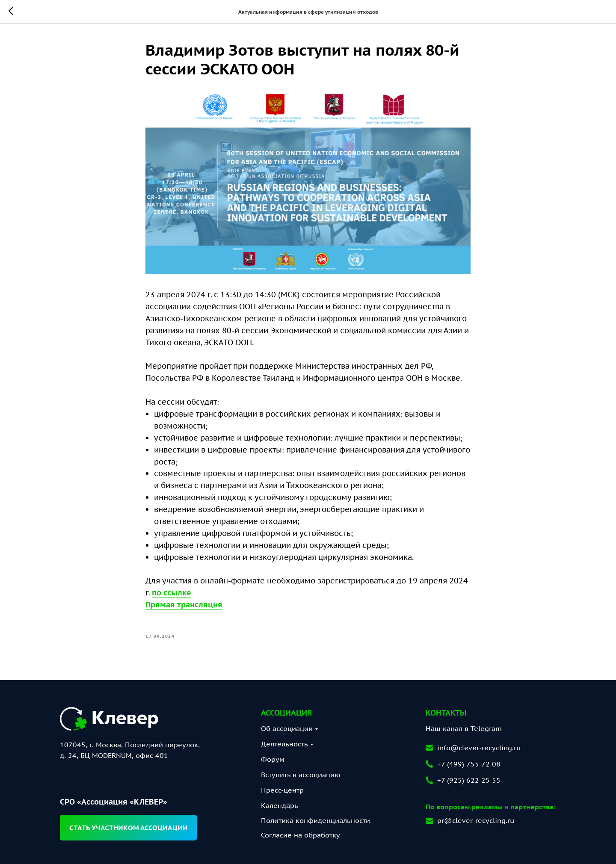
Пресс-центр (282, 790)
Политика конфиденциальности (315, 820)
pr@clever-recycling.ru (476, 820)
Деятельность (284, 744)
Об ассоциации (287, 728)
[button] (128, 828)
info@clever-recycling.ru (479, 748)
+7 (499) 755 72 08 (469, 764)
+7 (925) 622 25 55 (469, 780)
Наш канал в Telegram (464, 728)
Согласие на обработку (301, 835)
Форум (273, 759)
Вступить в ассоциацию (301, 775)
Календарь (280, 805)
